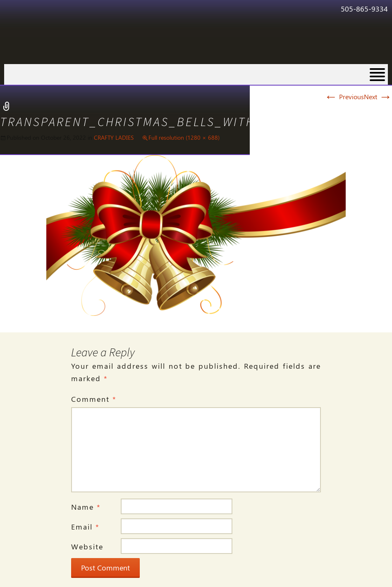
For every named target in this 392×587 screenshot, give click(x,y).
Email (85, 527)
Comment (94, 399)
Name (86, 507)
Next (378, 97)
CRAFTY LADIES (114, 137)
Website (87, 546)
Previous (344, 97)
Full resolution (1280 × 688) (184, 137)
